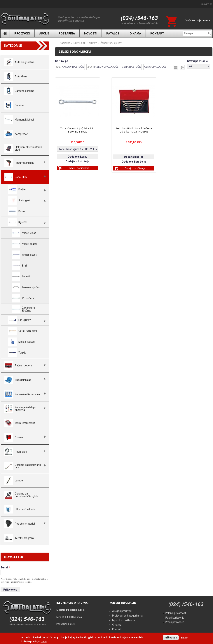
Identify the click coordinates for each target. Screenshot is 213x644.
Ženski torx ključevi (111, 43)
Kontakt (157, 33)
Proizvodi (22, 33)
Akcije (44, 33)
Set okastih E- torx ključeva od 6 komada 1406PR (134, 130)
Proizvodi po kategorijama (127, 616)
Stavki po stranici (198, 61)
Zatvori (185, 638)
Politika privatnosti (176, 613)
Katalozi (113, 33)
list (182, 67)
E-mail (5, 568)
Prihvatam (171, 638)
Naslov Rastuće (73, 67)
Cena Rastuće (131, 67)
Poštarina (67, 33)
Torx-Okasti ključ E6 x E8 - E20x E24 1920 (78, 130)
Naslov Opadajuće (106, 67)
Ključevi (93, 43)
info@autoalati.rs (66, 624)
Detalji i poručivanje (79, 168)
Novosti (91, 33)
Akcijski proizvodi (122, 611)
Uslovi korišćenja (175, 618)
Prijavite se (206, 4)
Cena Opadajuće (155, 67)
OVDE (44, 642)
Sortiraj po (62, 61)
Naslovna (5, 33)
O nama (135, 33)
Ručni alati (80, 43)
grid (176, 67)
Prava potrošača (175, 622)
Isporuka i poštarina (124, 620)
